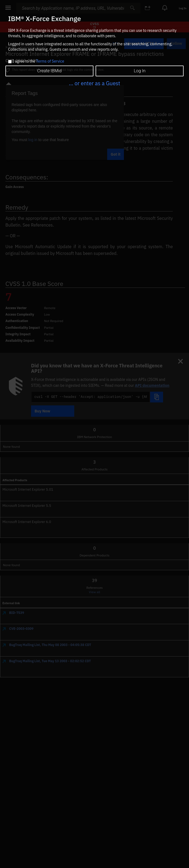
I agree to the (38, 61)
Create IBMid (49, 71)
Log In (140, 71)
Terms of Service (50, 61)
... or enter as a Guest (94, 83)
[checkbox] (10, 62)
